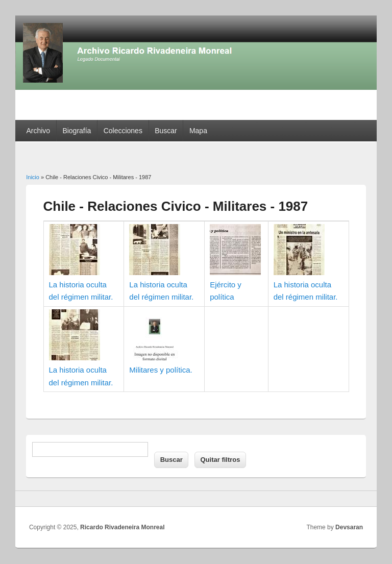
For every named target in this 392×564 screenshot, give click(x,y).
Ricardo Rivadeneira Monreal (122, 527)
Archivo (38, 131)
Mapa (198, 131)
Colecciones (123, 131)
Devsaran (349, 527)
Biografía (77, 131)
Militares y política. (161, 370)
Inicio (33, 177)
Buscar (166, 131)
